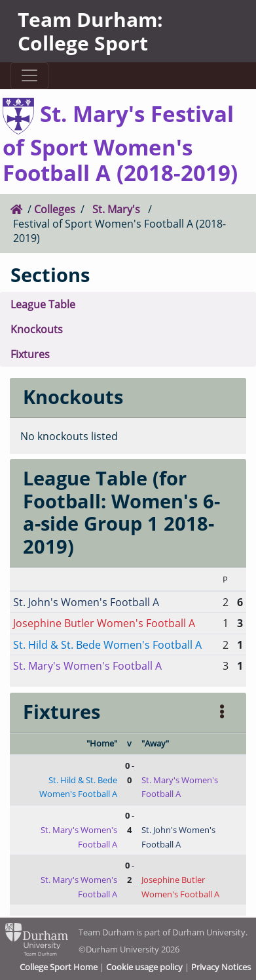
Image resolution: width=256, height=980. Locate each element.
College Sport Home (59, 967)
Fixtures (30, 354)
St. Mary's (116, 209)
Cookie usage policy (144, 967)
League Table (43, 304)
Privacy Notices (221, 967)
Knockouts (37, 329)
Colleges (55, 209)
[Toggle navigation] (29, 76)
